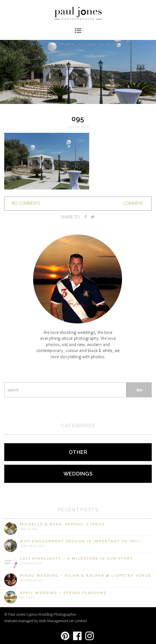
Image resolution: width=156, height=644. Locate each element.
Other (78, 452)
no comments (26, 203)
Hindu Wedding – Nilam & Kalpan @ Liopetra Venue (86, 575)
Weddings (78, 474)
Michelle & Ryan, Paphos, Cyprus (62, 524)
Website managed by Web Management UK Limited (45, 621)
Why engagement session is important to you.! (81, 541)
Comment (133, 203)
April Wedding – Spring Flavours (63, 593)
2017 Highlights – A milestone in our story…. (79, 558)
